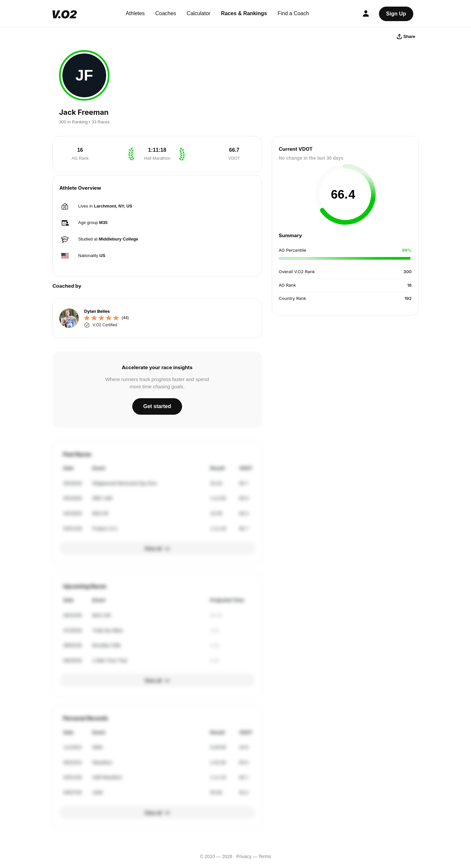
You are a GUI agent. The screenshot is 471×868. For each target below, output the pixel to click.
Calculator (199, 13)
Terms (265, 856)
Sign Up (396, 14)
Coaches (166, 13)
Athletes (135, 13)
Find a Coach (293, 13)
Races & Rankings (244, 13)
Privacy (244, 856)
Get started (157, 406)
